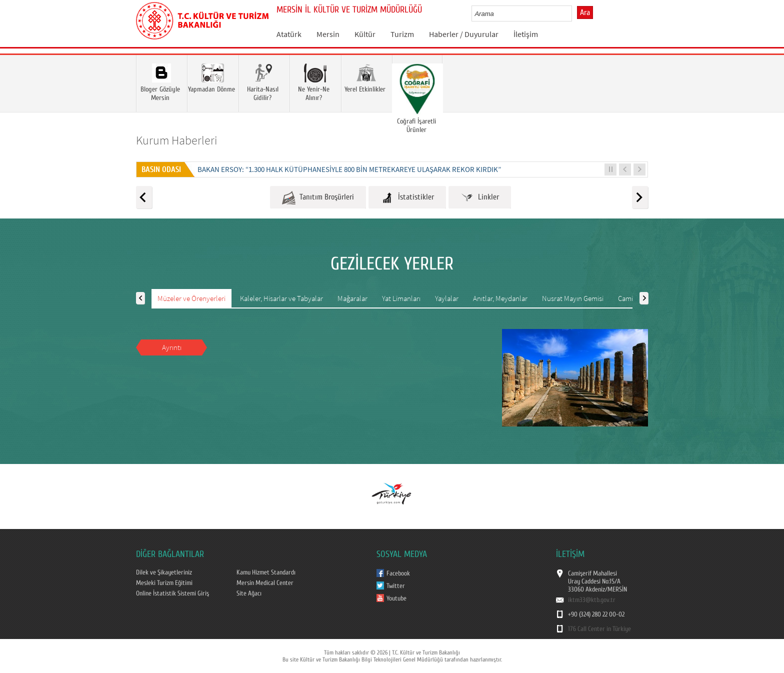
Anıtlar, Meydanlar (500, 298)
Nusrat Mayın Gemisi (573, 298)
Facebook (398, 573)
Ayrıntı (172, 347)
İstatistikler (407, 198)
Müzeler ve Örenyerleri (191, 298)
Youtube (396, 598)
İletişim (526, 34)
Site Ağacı (249, 593)
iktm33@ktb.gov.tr (592, 600)
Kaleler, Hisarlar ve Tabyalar (281, 298)
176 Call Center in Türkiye (599, 629)
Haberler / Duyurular (464, 34)
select (575, 13)
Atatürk (289, 34)
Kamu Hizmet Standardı (266, 572)
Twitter (396, 586)
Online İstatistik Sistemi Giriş (172, 593)
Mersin (328, 34)
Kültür (365, 34)
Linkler (480, 198)
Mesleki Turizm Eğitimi (164, 583)
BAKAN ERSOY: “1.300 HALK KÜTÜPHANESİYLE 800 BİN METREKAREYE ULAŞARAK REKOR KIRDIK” (349, 169)
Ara (585, 12)
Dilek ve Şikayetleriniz (164, 572)
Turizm (402, 34)
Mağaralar (352, 298)
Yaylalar (447, 298)
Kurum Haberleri (177, 140)
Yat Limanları (401, 298)
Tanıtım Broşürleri (318, 198)
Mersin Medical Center (265, 583)
